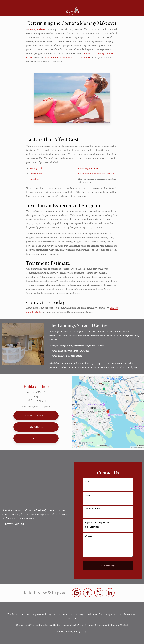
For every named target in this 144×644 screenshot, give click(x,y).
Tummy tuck (36, 168)
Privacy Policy (73, 631)
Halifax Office (36, 386)
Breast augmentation (89, 168)
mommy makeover (38, 29)
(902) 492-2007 (100, 363)
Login (85, 631)
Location (55, 3)
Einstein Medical (120, 625)
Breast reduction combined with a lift (97, 174)
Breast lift (35, 179)
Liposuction (36, 174)
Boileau (86, 336)
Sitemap (60, 631)
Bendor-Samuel (70, 336)
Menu (21, 3)
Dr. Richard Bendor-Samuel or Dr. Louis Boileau (67, 58)
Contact (122, 3)
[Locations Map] (108, 412)
